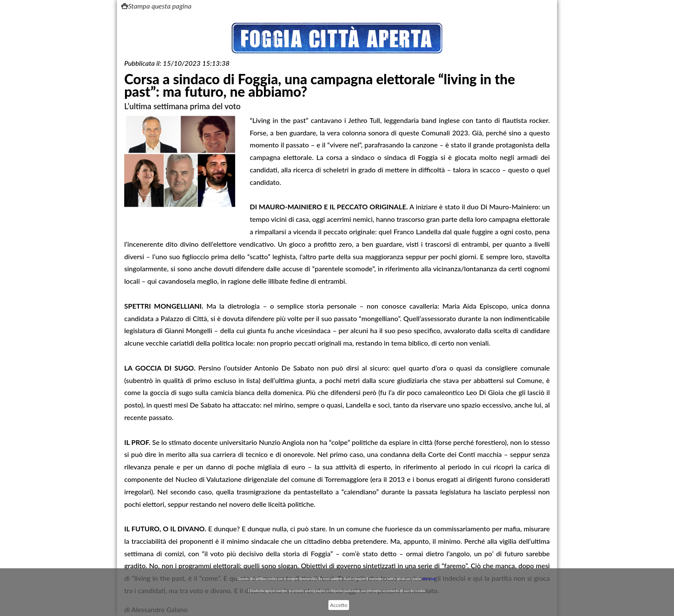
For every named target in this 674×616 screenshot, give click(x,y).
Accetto (339, 605)
